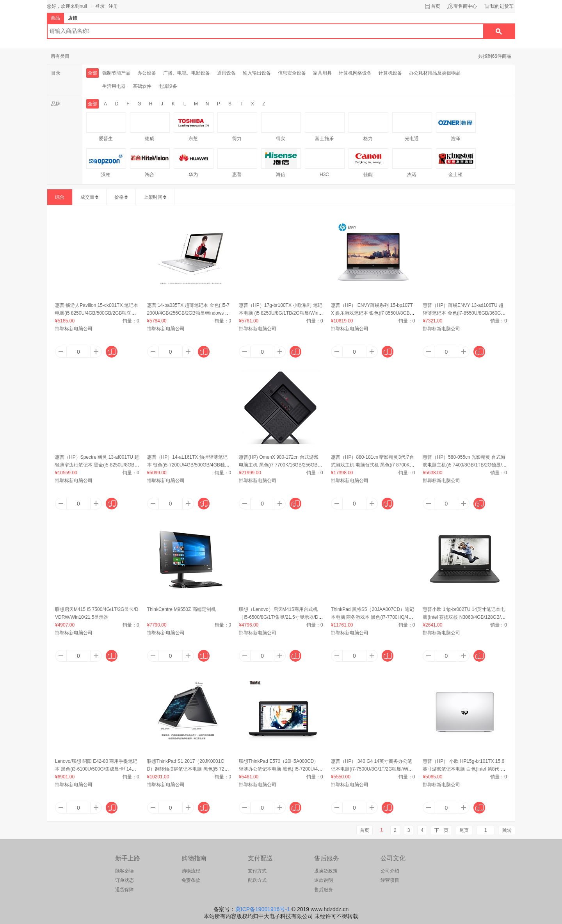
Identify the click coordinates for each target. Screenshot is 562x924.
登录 (100, 6)
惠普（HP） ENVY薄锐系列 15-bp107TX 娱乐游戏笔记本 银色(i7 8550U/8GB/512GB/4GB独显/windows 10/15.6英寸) (372, 313)
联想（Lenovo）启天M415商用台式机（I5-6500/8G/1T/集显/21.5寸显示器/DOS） (280, 617)
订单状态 (124, 880)
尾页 (464, 830)
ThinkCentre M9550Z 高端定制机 (181, 609)
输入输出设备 (257, 73)
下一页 (441, 830)
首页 (436, 6)
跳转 (507, 830)
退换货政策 (326, 871)
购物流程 (191, 871)
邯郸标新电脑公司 (74, 329)
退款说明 (324, 880)
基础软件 (142, 86)
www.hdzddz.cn (330, 909)
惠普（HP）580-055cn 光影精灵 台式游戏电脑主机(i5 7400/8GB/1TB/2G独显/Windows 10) (464, 465)
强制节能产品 (116, 73)
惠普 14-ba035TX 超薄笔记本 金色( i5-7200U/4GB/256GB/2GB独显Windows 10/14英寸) (188, 313)
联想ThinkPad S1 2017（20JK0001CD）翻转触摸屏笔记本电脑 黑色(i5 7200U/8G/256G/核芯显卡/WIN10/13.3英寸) (188, 769)
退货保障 (124, 890)
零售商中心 (465, 6)
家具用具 (322, 73)
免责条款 (191, 880)
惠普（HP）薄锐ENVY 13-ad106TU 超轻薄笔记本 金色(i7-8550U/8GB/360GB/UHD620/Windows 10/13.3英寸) (464, 313)
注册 (113, 6)
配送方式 (257, 880)
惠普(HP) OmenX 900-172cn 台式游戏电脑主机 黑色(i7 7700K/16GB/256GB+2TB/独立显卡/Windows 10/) (281, 465)
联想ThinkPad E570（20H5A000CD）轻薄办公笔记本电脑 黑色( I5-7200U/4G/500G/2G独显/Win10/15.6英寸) (281, 769)
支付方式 (257, 871)
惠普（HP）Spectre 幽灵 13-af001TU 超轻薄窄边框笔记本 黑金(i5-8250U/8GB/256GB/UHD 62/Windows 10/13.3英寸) (97, 465)
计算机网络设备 (355, 73)
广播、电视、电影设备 (187, 73)
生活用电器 (114, 86)
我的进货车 (502, 6)
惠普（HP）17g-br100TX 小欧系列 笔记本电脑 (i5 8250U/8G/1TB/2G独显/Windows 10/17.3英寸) (280, 313)
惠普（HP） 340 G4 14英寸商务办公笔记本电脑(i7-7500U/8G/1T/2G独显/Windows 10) (372, 769)
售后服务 (324, 890)
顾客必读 (124, 871)
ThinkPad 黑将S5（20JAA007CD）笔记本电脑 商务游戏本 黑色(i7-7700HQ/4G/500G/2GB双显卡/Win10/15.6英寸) (373, 617)
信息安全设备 (292, 73)
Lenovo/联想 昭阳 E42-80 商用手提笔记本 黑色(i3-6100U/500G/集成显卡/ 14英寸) (96, 769)
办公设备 (147, 73)
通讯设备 (226, 73)
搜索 (499, 31)
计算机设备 (390, 73)
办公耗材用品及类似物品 (435, 73)
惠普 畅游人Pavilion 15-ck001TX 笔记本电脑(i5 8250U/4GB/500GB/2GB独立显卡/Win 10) (97, 313)
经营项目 (390, 880)
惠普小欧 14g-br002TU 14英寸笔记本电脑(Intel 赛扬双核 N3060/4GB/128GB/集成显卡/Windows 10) (464, 617)
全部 (92, 73)
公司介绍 (390, 871)
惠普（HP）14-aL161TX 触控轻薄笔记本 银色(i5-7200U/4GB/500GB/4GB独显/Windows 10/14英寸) (189, 465)
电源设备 (168, 86)
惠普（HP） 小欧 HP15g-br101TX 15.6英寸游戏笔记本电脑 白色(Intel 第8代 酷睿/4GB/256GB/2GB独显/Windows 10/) (464, 769)
